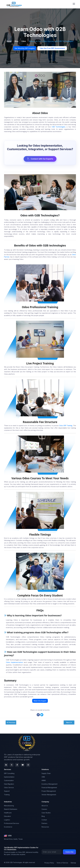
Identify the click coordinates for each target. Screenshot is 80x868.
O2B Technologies (58, 127)
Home (9, 41)
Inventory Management (49, 785)
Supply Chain (46, 774)
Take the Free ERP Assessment (52, 48)
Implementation (9, 778)
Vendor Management (49, 795)
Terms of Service (62, 863)
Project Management (49, 792)
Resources (45, 827)
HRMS (44, 781)
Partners (44, 824)
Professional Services (12, 824)
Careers (44, 810)
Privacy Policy (49, 863)
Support (7, 792)
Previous (11, 723)
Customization (9, 781)
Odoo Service (9, 788)
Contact (44, 820)
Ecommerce (8, 827)
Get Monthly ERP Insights (25, 48)
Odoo (24, 41)
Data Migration (9, 785)
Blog (16, 41)
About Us (45, 806)
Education (7, 817)
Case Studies (46, 813)
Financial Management (49, 788)
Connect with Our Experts (40, 159)
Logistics (7, 820)
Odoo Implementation (14, 663)
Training (7, 795)
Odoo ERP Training (66, 426)
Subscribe (69, 852)
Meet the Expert (40, 701)
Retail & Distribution (11, 810)
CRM (43, 778)
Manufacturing (9, 806)
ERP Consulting (9, 774)
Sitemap (73, 863)
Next (69, 723)
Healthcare (8, 813)
